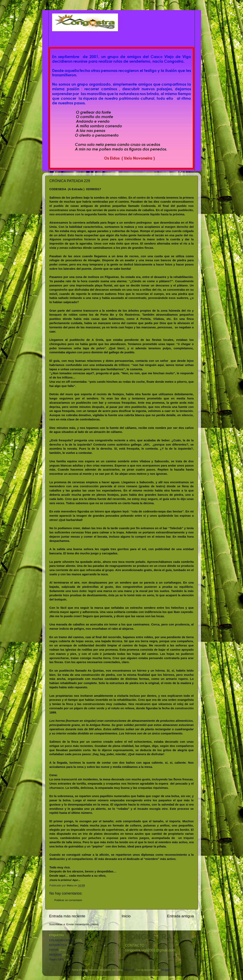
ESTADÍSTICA (58, 945)
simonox (129, 970)
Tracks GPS (56, 960)
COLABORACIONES (62, 940)
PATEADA (55, 955)
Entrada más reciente (67, 916)
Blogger (166, 970)
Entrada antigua (180, 916)
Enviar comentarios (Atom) (82, 924)
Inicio (126, 916)
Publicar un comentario (68, 900)
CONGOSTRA (148, 937)
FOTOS (54, 950)
